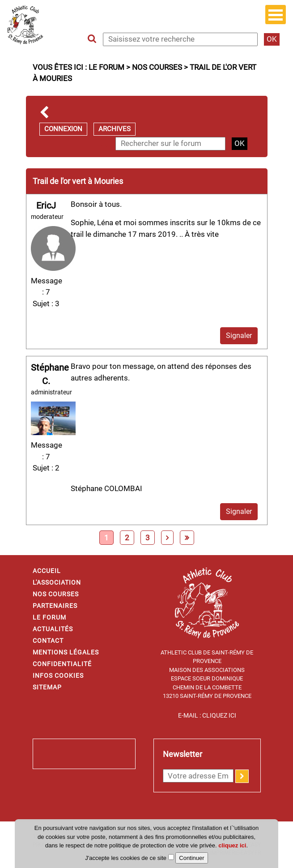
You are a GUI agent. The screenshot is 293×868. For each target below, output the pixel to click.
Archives (115, 129)
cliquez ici (232, 845)
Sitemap (47, 687)
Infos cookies (58, 676)
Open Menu (276, 15)
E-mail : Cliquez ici (207, 715)
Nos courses (157, 67)
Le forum (106, 67)
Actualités (53, 629)
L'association (57, 582)
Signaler (239, 336)
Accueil (47, 571)
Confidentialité (62, 664)
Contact (48, 641)
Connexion (63, 129)
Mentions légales (66, 652)
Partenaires (55, 606)
